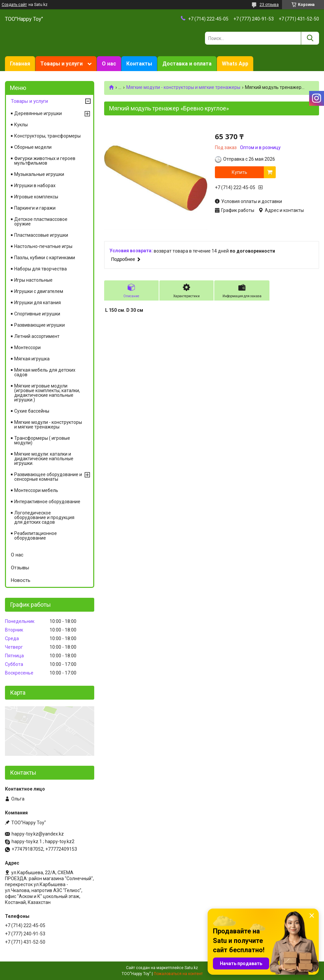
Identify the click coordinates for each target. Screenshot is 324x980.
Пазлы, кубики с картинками (45, 258)
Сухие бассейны (32, 411)
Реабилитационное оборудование (36, 536)
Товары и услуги (61, 64)
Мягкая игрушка (32, 359)
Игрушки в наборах (35, 185)
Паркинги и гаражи (35, 208)
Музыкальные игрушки (39, 174)
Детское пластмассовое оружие (41, 222)
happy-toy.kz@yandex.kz (38, 834)
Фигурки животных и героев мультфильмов (45, 161)
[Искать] (310, 38)
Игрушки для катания (38, 303)
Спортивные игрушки (37, 314)
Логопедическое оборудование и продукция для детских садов (44, 517)
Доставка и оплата (187, 64)
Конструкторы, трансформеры (47, 136)
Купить (240, 172)
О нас (109, 64)
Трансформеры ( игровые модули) (42, 440)
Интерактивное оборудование (47, 502)
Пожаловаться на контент (178, 974)
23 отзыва (269, 5)
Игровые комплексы (36, 197)
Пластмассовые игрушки (41, 235)
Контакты (139, 64)
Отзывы (20, 568)
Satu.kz (191, 968)
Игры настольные (33, 280)
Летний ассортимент (37, 336)
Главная (20, 64)
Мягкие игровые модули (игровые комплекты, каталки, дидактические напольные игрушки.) (47, 393)
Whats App (235, 64)
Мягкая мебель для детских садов (45, 372)
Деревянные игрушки (38, 113)
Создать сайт (14, 5)
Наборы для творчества (40, 269)
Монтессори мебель (36, 490)
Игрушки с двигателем (39, 291)
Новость (21, 580)
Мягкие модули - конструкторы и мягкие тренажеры (183, 87)
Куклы (21, 125)
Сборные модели (33, 147)
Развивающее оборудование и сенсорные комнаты (48, 477)
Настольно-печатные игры (43, 246)
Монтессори (27, 347)
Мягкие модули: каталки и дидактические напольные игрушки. (44, 459)
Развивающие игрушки (40, 325)
